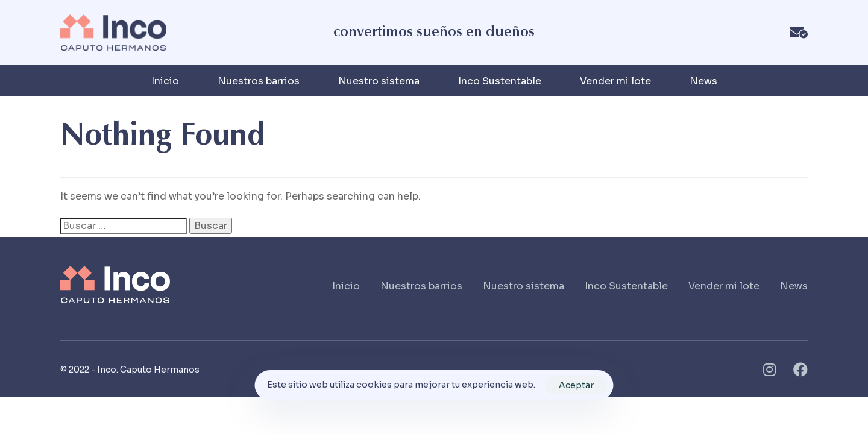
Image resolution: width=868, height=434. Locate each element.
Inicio (165, 81)
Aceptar (576, 385)
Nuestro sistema (379, 81)
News (703, 81)
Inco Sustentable (500, 81)
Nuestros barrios (259, 81)
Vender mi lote (615, 81)
